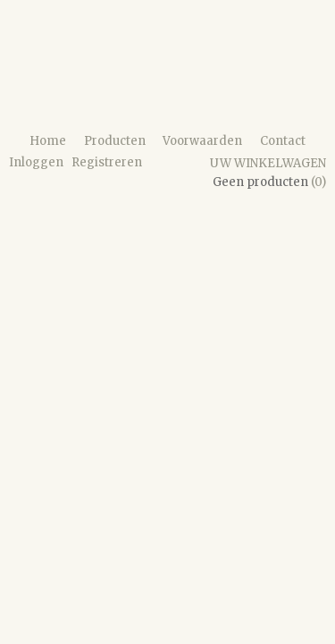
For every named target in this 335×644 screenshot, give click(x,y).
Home (48, 141)
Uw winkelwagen (268, 163)
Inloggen (36, 162)
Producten (115, 141)
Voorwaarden (202, 141)
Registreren (107, 162)
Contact (283, 141)
